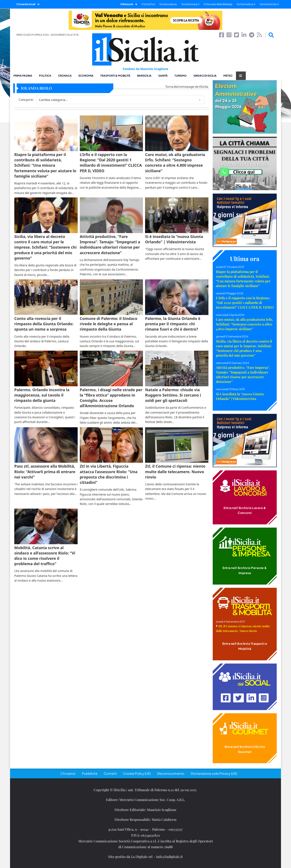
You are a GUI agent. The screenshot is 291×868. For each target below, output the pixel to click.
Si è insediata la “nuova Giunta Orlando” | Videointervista (240, 396)
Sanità (163, 76)
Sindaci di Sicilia (205, 76)
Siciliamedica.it (246, 4)
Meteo (228, 76)
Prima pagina (23, 76)
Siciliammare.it (190, 4)
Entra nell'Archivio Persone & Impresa (245, 570)
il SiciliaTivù (148, 4)
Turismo (181, 76)
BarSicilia (144, 76)
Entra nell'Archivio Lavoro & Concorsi (245, 510)
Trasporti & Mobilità (115, 76)
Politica (45, 76)
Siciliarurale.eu (168, 4)
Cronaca (65, 76)
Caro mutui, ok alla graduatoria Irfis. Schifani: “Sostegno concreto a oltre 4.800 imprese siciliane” (244, 324)
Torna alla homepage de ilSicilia (187, 86)
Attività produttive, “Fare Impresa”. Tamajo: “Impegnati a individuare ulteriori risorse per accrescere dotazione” (243, 374)
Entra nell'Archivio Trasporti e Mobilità (245, 646)
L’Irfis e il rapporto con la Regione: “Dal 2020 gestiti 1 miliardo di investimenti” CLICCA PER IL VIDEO (245, 303)
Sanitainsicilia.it (269, 4)
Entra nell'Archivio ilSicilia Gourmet (245, 749)
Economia (86, 76)
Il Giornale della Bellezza (218, 4)
